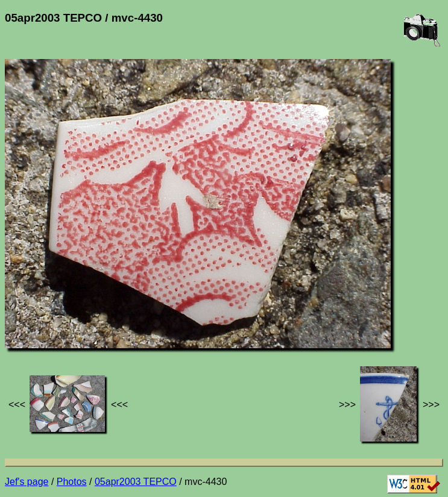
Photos (72, 482)
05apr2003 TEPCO (136, 482)
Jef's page (27, 482)
